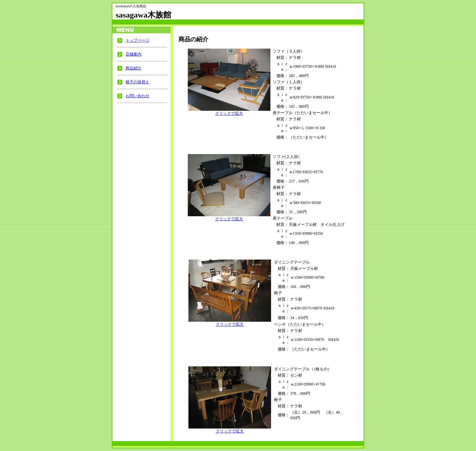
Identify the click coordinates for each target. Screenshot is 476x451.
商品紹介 (134, 68)
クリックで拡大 (229, 111)
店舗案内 (134, 54)
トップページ (138, 40)
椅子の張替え (138, 82)
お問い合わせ (138, 96)
